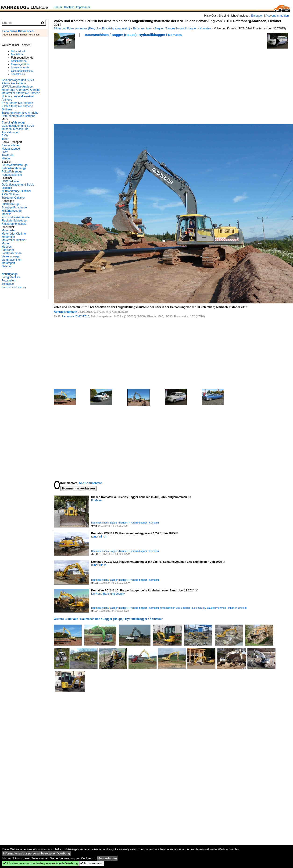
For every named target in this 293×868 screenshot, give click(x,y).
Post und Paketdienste (16, 217)
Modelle (7, 214)
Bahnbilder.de (19, 51)
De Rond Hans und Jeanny (108, 594)
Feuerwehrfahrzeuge (15, 165)
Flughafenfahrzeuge (14, 221)
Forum (58, 7)
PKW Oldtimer (11, 194)
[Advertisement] (117, 82)
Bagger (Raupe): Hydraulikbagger (176, 28)
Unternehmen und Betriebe (18, 116)
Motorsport (8, 263)
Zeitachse (8, 284)
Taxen (5, 139)
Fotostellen (9, 281)
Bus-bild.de (17, 54)
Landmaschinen (12, 260)
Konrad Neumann (65, 312)
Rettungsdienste (12, 175)
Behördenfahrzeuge (14, 168)
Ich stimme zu (92, 863)
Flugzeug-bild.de (20, 64)
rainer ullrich (99, 537)
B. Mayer (97, 500)
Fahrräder (8, 250)
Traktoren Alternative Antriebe (20, 113)
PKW (5, 136)
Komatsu (205, 28)
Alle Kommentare (90, 483)
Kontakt (69, 7)
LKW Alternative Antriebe (17, 87)
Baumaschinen (142, 28)
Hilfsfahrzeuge (11, 204)
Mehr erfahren (107, 858)
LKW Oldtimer (10, 181)
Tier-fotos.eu (18, 74)
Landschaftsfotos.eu (22, 71)
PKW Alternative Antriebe (17, 103)
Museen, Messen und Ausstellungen (15, 131)
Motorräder (9, 230)
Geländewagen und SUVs (18, 126)
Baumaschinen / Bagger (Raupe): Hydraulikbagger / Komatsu (134, 35)
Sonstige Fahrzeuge (14, 207)
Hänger (6, 158)
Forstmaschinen (12, 253)
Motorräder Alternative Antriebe (21, 90)
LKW (5, 152)
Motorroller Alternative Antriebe (21, 93)
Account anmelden (277, 16)
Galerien (7, 266)
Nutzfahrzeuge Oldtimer (16, 191)
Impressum (83, 7)
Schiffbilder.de (19, 61)
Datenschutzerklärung (14, 287)
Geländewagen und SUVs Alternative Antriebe (18, 82)
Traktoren (8, 155)
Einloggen (257, 16)
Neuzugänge (10, 274)
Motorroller (8, 237)
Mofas (5, 243)
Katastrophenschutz (14, 224)
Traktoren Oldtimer (13, 198)
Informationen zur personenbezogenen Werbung (37, 853)
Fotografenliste (11, 277)
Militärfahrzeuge (12, 211)
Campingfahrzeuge (13, 123)
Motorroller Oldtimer (14, 240)
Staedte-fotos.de (20, 67)
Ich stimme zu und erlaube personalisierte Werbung (41, 863)
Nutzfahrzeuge (11, 149)
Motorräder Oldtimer (14, 234)
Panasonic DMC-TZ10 (75, 316)
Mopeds (7, 247)
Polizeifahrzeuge (12, 172)
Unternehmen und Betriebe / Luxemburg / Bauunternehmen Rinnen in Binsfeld (204, 608)
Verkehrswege (11, 257)
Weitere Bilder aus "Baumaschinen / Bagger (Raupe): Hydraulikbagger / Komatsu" (108, 619)
